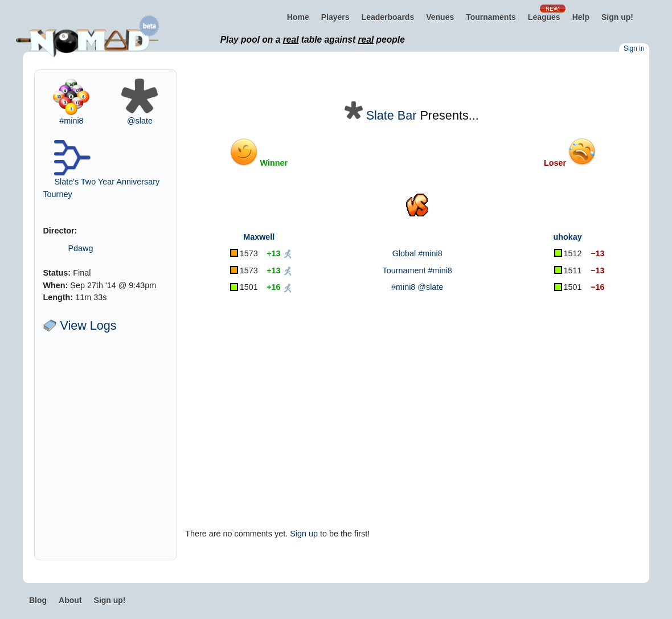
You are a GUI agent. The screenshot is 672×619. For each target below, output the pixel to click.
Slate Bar (392, 115)
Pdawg (80, 248)
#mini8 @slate (417, 287)
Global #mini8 (417, 253)
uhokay (567, 237)
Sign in (634, 48)
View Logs (79, 325)
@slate (140, 121)
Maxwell (259, 237)
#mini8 (71, 121)
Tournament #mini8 (417, 270)
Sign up (304, 534)
